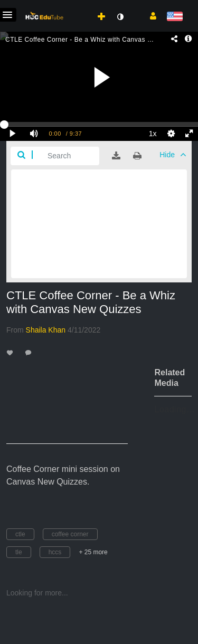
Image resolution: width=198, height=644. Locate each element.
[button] (149, 15)
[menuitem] (78, 6)
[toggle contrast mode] (120, 17)
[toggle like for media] (11, 352)
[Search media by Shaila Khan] (46, 330)
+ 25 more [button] (93, 552)
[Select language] (175, 17)
